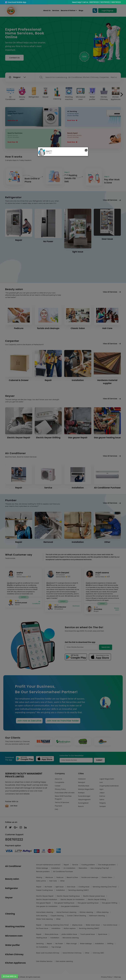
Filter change (72, 944)
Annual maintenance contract (49, 865)
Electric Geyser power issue (94, 896)
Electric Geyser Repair (45, 896)
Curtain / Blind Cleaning (77, 916)
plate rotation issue (70, 934)
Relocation (83, 868)
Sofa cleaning (42, 916)
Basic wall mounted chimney (48, 953)
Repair (67, 865)
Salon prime (41, 881)
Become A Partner (69, 10)
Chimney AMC (98, 953)
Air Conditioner (10, 94)
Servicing (40, 944)
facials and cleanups (90, 877)
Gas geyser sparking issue (88, 903)
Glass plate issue (52, 934)
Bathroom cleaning (97, 916)
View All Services (112, 200)
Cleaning (57, 94)
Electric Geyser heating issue (68, 896)
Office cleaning (103, 912)
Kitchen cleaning (87, 912)
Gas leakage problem (107, 865)
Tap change (56, 947)
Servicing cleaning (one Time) (105, 887)
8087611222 (14, 839)
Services (56, 10)
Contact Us (14, 58)
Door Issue (71, 887)
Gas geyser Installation (70, 906)
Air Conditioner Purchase (63, 872)
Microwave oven (81, 94)
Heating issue (42, 938)
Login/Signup (107, 11)
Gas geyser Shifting (110, 903)
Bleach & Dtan (73, 877)
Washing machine (69, 94)
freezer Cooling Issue (45, 890)
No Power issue (42, 928)
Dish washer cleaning (64, 961)
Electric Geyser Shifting (97, 899)
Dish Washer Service (45, 961)
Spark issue (103, 934)
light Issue (60, 887)
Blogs (81, 10)
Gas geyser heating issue (64, 903)
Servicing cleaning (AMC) (79, 890)
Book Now (13, 121)
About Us (47, 10)
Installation (56, 868)
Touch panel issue (88, 934)
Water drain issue (93, 925)
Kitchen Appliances (116, 94)
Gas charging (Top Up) (100, 868)
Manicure (49, 877)
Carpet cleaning (57, 916)
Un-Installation (70, 868)
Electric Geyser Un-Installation (73, 899)
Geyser (46, 93)
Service (75, 865)
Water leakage (42, 868)
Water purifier (92, 94)
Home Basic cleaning (45, 912)
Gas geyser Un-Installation (47, 906)
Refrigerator (34, 93)
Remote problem (43, 872)
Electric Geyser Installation (47, 899)
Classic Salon (107, 877)
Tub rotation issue (110, 925)
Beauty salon (22, 94)
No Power (49, 887)
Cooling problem (88, 865)
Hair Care (53, 881)
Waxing (39, 877)
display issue (77, 925)
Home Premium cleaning (67, 912)
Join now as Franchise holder (63, 721)
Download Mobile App (16, 2)
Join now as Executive (29, 721)
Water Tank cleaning (45, 919)
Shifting (110, 944)
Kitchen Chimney (104, 94)
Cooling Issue (84, 887)
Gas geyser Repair (44, 903)
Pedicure (60, 877)
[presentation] (122, 94)
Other (62, 881)
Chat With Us (10, 976)
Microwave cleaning (71, 938)
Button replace (70, 928)
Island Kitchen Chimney (72, 953)
